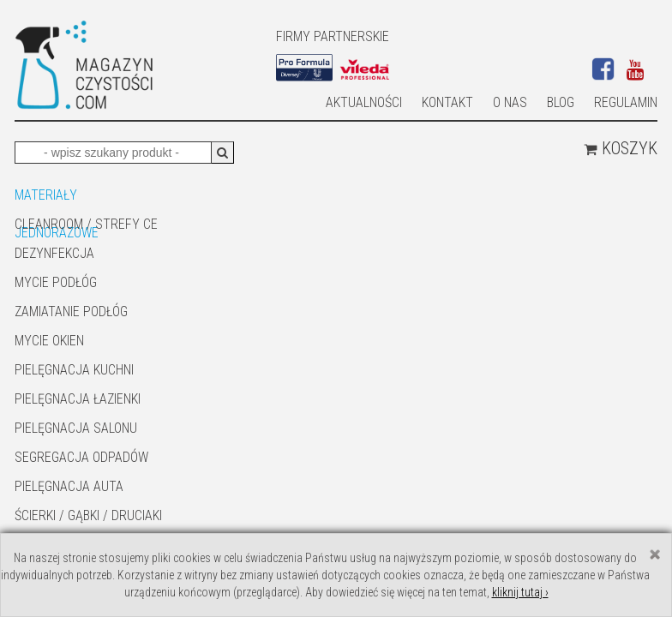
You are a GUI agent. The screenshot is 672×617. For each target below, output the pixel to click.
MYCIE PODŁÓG (56, 282)
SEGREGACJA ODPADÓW (81, 457)
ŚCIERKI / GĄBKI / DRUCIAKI (88, 515)
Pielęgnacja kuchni (74, 370)
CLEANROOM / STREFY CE (86, 224)
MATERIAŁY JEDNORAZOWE (57, 196)
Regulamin (626, 102)
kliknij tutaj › (520, 592)
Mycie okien (49, 341)
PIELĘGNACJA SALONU (76, 428)
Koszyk (621, 148)
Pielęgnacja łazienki (78, 399)
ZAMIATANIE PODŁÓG (71, 311)
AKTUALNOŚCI (364, 102)
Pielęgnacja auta (69, 486)
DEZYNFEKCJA (54, 253)
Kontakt (447, 102)
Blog (561, 102)
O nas (510, 102)
